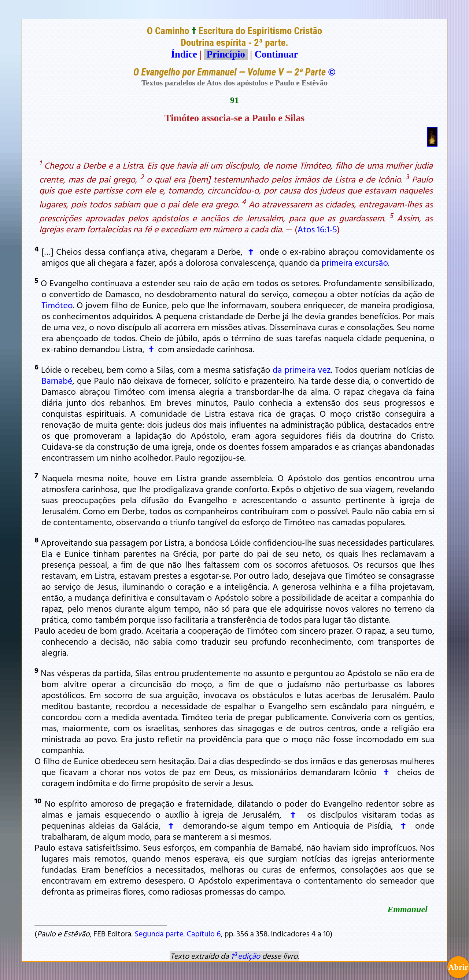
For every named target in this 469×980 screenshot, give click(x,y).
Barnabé (57, 380)
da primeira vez (302, 369)
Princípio (226, 54)
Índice (184, 54)
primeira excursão (355, 262)
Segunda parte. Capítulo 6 (178, 933)
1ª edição (245, 956)
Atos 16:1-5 (317, 229)
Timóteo (57, 305)
